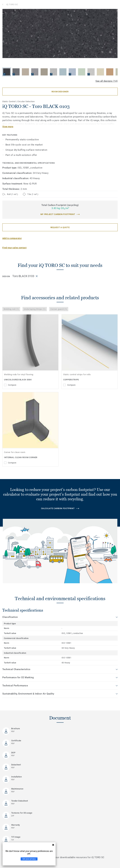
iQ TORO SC (12, 4)
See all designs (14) (107, 81)
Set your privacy (29, 859)
